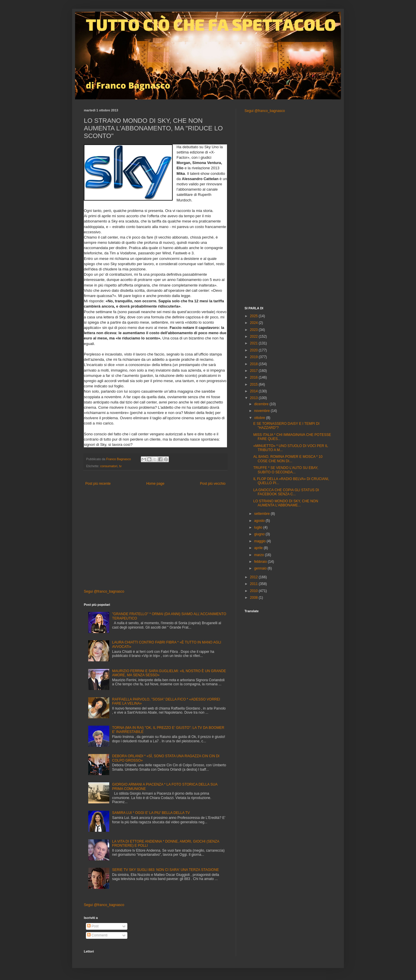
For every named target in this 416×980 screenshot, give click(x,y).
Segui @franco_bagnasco (104, 591)
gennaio (261, 568)
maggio (260, 541)
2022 (254, 337)
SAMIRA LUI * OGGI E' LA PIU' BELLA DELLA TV (151, 813)
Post (93, 926)
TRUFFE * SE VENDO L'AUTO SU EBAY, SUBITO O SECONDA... (286, 470)
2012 (254, 577)
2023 (254, 330)
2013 (254, 398)
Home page (155, 484)
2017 (254, 371)
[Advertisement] (155, 539)
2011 (254, 584)
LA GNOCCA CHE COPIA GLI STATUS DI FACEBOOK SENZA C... (286, 492)
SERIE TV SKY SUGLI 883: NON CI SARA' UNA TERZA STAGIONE (166, 870)
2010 (254, 591)
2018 (254, 364)
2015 (254, 384)
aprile (259, 548)
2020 (254, 350)
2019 (254, 357)
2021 (254, 343)
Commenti (97, 935)
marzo (260, 555)
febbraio (261, 562)
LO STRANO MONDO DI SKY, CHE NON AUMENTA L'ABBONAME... (286, 503)
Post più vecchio (213, 484)
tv (120, 466)
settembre (262, 514)
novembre (262, 411)
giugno (260, 534)
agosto (260, 521)
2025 (254, 316)
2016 (254, 377)
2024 (254, 323)
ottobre (260, 418)
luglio (259, 527)
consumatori (109, 466)
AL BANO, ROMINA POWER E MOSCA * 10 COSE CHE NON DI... (288, 459)
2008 (254, 598)
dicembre (262, 404)
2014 (254, 391)
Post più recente (98, 484)
